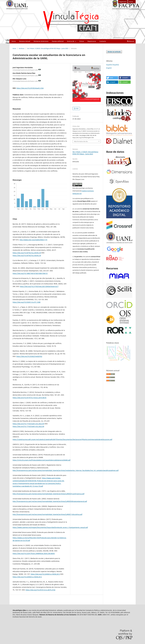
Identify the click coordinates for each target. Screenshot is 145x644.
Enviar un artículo (114, 52)
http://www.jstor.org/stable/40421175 (33, 240)
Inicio (14, 41)
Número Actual (25, 41)
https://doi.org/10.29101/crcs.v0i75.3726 (40, 590)
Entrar (82, 41)
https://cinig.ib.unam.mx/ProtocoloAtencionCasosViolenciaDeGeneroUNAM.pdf (42, 460)
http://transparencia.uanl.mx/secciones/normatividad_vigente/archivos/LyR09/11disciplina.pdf (47, 514)
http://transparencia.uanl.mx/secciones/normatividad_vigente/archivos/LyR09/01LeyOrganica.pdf (48, 494)
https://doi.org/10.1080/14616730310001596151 (30, 273)
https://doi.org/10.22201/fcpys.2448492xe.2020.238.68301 (34, 553)
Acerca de (71, 41)
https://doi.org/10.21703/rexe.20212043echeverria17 (39, 286)
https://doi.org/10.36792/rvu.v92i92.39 (27, 253)
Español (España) (113, 65)
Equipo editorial (58, 41)
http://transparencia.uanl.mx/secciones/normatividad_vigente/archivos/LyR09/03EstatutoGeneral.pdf (50, 501)
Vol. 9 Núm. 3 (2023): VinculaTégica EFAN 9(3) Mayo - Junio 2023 (48, 48)
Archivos (22, 48)
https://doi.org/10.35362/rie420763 (29, 356)
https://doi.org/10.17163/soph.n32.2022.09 (28, 424)
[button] (112, 78)
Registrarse (92, 41)
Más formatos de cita (81, 141)
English (109, 68)
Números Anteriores (41, 41)
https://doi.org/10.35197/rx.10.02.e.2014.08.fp (30, 398)
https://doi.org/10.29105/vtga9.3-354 (30, 88)
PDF (77, 108)
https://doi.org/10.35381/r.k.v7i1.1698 (27, 302)
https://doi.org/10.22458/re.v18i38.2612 (45, 574)
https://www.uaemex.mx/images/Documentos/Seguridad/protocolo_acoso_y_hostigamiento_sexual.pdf (50, 527)
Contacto (103, 41)
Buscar (131, 41)
